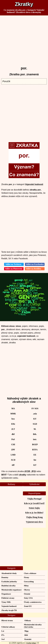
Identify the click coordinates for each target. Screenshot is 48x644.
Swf (3, 639)
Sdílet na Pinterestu (14, 269)
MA (13, 408)
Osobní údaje (31, 643)
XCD (13, 460)
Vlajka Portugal (34, 499)
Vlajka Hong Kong (34, 517)
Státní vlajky (34, 508)
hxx (13, 419)
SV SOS (35, 408)
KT (35, 465)
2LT (13, 429)
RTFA (35, 450)
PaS (13, 439)
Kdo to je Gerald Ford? (34, 503)
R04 (26, 635)
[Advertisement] (24, 40)
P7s (3, 635)
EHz (13, 424)
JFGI (34, 471)
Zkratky (24, 4)
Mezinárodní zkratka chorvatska (33, 626)
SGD (35, 424)
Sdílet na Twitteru (14, 264)
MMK (13, 414)
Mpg (26, 631)
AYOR (27, 471)
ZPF (13, 450)
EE (35, 455)
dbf (13, 434)
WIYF (4, 475)
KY (35, 419)
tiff (13, 465)
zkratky (23, 475)
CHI (13, 444)
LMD (13, 455)
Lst (3, 631)
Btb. (35, 434)
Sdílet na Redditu (35, 269)
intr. (35, 439)
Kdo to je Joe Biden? (34, 513)
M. (35, 429)
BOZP (35, 444)
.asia (35, 414)
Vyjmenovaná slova (34, 522)
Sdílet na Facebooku (35, 264)
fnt (35, 460)
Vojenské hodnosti (34, 184)
